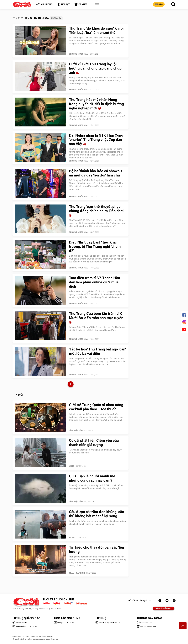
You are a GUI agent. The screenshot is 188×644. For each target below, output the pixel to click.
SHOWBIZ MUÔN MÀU (79, 54)
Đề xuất (81, 4)
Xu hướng (44, 4)
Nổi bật (63, 4)
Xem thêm (71, 385)
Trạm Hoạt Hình (77, 573)
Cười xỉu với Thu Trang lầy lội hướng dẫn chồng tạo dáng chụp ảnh (95, 68)
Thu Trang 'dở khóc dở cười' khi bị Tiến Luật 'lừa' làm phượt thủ (96, 31)
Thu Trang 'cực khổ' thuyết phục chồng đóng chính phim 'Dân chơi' (97, 211)
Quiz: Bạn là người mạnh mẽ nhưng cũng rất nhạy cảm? (92, 478)
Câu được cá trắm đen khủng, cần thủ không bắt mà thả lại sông (97, 514)
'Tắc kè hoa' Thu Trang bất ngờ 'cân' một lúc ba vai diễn (97, 351)
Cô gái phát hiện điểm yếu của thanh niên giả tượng (94, 443)
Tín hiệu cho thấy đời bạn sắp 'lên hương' (96, 550)
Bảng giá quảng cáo (163, 608)
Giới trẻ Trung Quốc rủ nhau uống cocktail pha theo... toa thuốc (96, 407)
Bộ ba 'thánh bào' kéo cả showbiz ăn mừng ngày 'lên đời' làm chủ (96, 173)
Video (72, 466)
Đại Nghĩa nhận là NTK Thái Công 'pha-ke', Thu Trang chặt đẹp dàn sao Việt (96, 140)
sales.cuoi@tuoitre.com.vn (25, 626)
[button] (96, 5)
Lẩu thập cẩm (76, 430)
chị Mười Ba (56, 18)
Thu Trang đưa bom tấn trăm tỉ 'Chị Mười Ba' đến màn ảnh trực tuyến (97, 318)
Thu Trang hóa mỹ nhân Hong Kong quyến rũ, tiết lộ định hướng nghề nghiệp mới (96, 104)
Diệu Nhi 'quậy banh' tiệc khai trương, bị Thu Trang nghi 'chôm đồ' (95, 247)
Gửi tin (159, 4)
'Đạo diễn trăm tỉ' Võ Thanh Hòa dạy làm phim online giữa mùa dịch (95, 282)
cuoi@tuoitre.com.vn (64, 622)
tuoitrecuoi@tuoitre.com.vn (108, 622)
